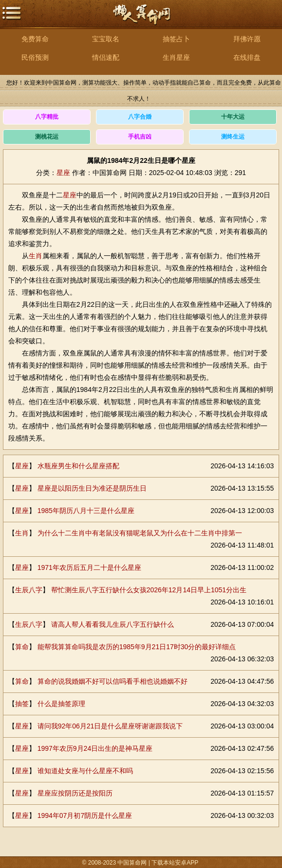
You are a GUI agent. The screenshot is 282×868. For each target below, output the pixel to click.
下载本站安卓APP (175, 863)
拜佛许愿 (247, 39)
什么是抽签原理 (61, 704)
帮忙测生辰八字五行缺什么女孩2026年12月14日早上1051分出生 (149, 590)
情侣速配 (106, 57)
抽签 (22, 704)
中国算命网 (141, 20)
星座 (63, 173)
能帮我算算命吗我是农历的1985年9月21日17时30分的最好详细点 (137, 647)
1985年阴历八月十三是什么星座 (86, 511)
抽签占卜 (176, 39)
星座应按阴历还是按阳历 (75, 793)
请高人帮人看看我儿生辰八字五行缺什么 (113, 624)
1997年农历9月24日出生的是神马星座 (95, 748)
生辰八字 (29, 590)
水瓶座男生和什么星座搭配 (78, 466)
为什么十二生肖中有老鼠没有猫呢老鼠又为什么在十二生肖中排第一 (140, 533)
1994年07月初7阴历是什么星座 (85, 815)
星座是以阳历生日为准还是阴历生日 (92, 488)
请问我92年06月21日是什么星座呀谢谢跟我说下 (110, 726)
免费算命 (35, 39)
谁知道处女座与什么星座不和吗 (85, 771)
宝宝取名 (106, 39)
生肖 (36, 256)
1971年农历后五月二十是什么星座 (89, 567)
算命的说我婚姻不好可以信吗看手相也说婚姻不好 (113, 681)
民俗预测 (35, 57)
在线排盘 (247, 57)
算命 (22, 647)
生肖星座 (176, 57)
